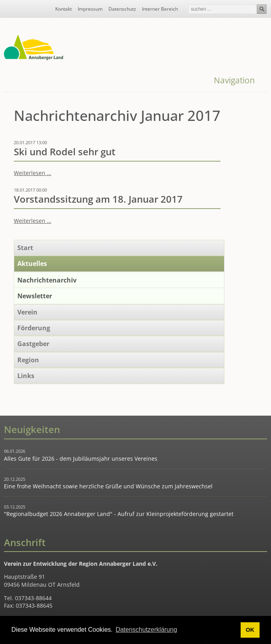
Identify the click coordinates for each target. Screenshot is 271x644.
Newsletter (35, 296)
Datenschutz (122, 9)
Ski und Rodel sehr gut (65, 152)
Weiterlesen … (33, 173)
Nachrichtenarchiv (47, 280)
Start (25, 248)
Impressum (90, 9)
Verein (27, 312)
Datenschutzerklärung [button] (146, 630)
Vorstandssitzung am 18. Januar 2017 (98, 199)
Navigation (234, 80)
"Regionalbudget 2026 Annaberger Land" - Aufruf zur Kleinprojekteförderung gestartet (119, 514)
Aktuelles (32, 264)
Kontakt (64, 9)
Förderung (34, 328)
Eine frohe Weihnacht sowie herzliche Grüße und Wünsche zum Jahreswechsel (108, 486)
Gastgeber (33, 344)
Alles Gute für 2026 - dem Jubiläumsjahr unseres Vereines (81, 459)
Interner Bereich (160, 9)
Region (28, 360)
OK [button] (250, 630)
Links (26, 376)
